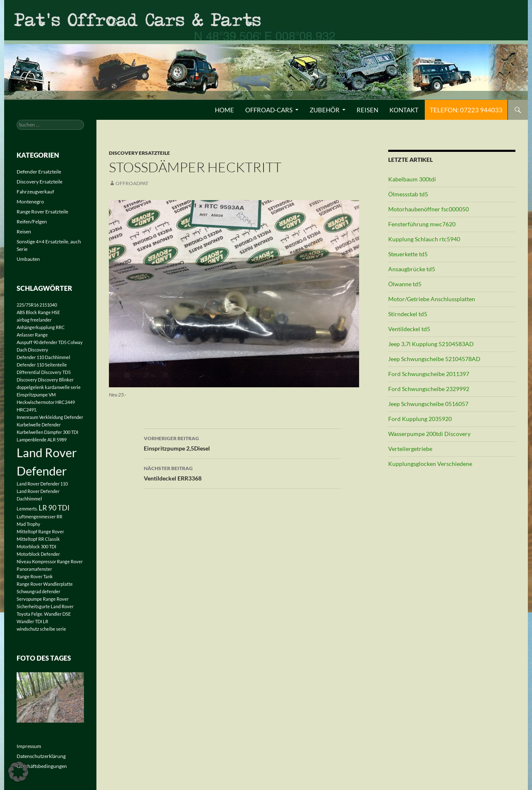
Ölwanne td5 (405, 284)
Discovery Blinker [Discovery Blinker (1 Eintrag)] (56, 380)
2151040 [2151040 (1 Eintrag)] (48, 305)
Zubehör (325, 110)
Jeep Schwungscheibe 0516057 (428, 404)
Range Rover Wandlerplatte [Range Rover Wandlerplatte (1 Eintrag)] (45, 584)
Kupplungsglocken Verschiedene (430, 464)
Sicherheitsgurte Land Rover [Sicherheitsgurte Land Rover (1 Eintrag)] (45, 606)
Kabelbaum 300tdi (412, 179)
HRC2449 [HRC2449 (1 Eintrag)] (65, 402)
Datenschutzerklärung (41, 756)
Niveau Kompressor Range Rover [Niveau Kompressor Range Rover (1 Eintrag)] (50, 561)
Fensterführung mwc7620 (422, 224)
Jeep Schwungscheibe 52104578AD (434, 359)
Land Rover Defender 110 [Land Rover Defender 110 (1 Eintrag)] (42, 484)
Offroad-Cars (269, 110)
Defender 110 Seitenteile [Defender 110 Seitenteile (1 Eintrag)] (42, 365)
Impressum (29, 746)
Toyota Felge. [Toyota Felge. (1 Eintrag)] (30, 614)
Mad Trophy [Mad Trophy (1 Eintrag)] (28, 524)
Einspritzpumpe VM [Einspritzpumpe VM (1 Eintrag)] (36, 395)
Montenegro (30, 202)
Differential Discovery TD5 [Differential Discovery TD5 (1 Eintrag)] (44, 372)
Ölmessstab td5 (408, 194)
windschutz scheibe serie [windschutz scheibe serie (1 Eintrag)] (41, 629)
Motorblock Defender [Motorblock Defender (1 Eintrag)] (38, 554)
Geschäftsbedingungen (42, 766)
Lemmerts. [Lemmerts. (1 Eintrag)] (27, 509)
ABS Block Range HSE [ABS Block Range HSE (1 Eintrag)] (38, 312)
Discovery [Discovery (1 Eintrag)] (27, 380)
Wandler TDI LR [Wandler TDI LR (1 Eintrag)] (32, 621)
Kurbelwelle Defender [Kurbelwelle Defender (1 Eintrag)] (39, 425)
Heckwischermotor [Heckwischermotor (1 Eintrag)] (36, 402)
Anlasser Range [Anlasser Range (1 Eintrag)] (32, 335)
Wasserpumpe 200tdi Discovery (429, 434)
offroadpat (132, 183)
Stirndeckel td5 (408, 314)
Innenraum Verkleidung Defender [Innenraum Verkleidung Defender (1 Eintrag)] (50, 417)
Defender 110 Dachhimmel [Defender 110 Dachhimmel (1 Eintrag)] (43, 357)
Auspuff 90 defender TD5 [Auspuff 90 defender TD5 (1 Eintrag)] (42, 342)
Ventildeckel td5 (409, 329)
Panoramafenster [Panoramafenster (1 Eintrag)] (34, 569)
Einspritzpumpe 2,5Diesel (242, 443)
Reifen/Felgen (32, 222)
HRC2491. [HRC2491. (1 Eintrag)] (27, 410)
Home (224, 110)
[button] (18, 772)
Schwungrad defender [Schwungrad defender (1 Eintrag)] (38, 591)
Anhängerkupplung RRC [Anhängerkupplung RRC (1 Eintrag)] (41, 327)
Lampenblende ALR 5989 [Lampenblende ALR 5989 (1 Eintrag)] (42, 440)
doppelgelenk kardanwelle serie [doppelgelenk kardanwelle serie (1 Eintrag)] (49, 387)
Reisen (367, 110)
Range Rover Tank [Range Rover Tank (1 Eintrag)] (35, 576)
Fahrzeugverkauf (35, 192)
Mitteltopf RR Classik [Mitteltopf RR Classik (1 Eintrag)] (38, 539)
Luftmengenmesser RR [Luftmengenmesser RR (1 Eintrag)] (39, 516)
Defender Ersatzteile (39, 172)
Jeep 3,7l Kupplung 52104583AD (431, 344)
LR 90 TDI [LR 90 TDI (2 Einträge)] (54, 508)
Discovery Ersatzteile (139, 153)
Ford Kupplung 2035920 (420, 419)
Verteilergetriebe (410, 449)
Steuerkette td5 (408, 254)
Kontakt (404, 110)
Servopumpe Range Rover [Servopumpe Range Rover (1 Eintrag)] (43, 599)
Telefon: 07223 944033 (466, 110)
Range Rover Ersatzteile (42, 212)
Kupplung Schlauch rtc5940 (424, 239)
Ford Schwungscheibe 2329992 (429, 389)
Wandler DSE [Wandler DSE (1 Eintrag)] (57, 614)
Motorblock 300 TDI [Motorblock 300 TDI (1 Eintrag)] (36, 546)
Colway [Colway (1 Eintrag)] (75, 342)
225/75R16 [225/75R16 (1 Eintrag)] (28, 305)
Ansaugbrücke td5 (412, 269)
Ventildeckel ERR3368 (242, 473)
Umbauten (28, 259)
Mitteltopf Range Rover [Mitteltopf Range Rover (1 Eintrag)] (40, 531)
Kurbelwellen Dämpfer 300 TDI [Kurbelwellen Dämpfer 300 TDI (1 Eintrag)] (47, 432)
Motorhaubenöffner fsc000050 (429, 209)
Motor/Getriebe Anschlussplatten (432, 299)
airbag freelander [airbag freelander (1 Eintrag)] (34, 320)
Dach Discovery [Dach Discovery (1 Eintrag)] (32, 350)
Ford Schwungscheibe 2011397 (429, 374)
